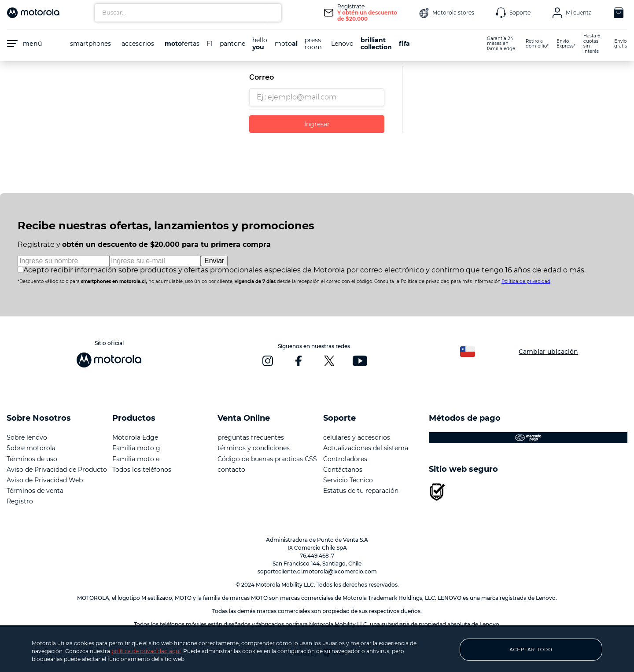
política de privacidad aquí (146, 651)
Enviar (214, 261)
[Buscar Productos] (272, 13)
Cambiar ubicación (548, 352)
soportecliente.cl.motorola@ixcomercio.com (317, 571)
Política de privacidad (526, 281)
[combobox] (188, 13)
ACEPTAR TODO (531, 650)
